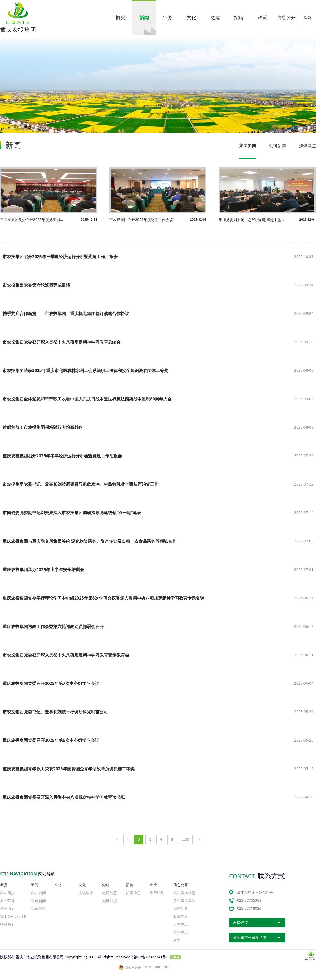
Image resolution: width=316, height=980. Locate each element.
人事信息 (181, 924)
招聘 (130, 885)
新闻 (35, 885)
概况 (4, 885)
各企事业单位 (184, 901)
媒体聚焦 (308, 145)
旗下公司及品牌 (13, 916)
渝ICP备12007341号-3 (151, 957)
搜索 (307, 18)
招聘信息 (133, 893)
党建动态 (110, 893)
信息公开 (181, 885)
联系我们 (7, 924)
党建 (106, 885)
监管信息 (181, 932)
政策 (153, 885)
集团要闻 (248, 145)
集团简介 (7, 893)
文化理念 (86, 893)
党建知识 (110, 901)
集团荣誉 (7, 901)
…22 (186, 839)
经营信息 (181, 908)
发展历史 (7, 908)
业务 (58, 885)
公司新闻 (278, 145)
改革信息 (181, 916)
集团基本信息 (184, 893)
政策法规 (157, 893)
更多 (177, 940)
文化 (82, 885)
